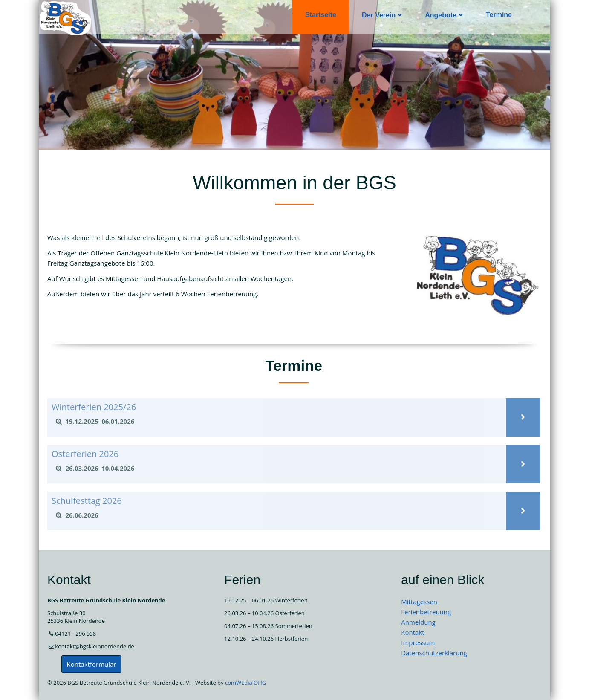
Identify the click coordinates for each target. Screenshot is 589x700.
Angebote (441, 15)
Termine (499, 15)
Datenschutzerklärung (434, 653)
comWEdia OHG (245, 683)
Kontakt (413, 632)
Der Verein (379, 15)
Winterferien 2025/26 (94, 407)
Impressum (418, 642)
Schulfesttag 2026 (87, 501)
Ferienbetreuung (426, 612)
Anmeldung (418, 622)
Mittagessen (419, 602)
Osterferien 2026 (85, 454)
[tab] (277, 422)
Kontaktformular (92, 664)
